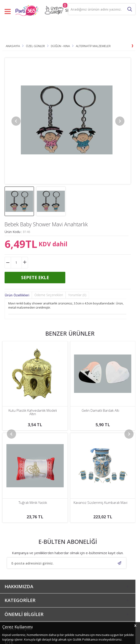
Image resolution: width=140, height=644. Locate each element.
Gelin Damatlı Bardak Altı (33, 410)
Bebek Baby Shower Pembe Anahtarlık (100, 412)
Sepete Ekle (35, 277)
